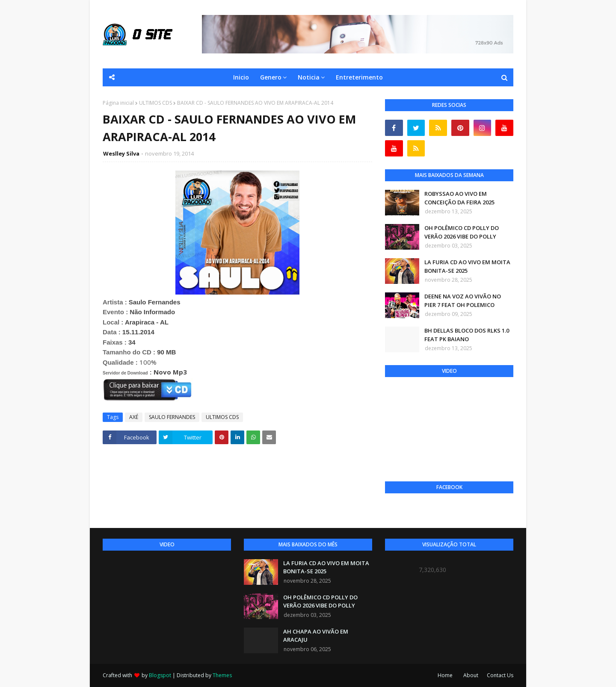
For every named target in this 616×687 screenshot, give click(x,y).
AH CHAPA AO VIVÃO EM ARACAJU (316, 636)
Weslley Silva (121, 153)
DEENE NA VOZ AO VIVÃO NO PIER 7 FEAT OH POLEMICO (463, 301)
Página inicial (118, 103)
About (471, 675)
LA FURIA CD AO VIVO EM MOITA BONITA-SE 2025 (467, 266)
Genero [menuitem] (271, 77)
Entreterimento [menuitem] (359, 77)
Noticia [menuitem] (309, 77)
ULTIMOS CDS (155, 103)
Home (445, 675)
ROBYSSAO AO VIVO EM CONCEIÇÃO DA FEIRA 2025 (459, 198)
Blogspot (160, 675)
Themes (222, 675)
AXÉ (134, 417)
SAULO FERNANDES (172, 417)
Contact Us (500, 675)
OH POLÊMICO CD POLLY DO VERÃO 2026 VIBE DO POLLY (462, 232)
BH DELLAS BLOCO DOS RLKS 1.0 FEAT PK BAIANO (467, 335)
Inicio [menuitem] (241, 77)
